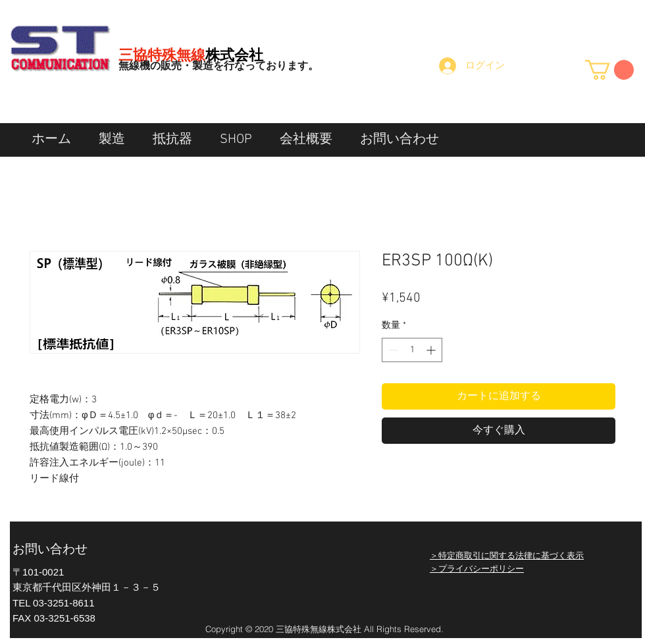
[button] (609, 70)
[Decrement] (392, 350)
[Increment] (432, 350)
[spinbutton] (412, 350)
